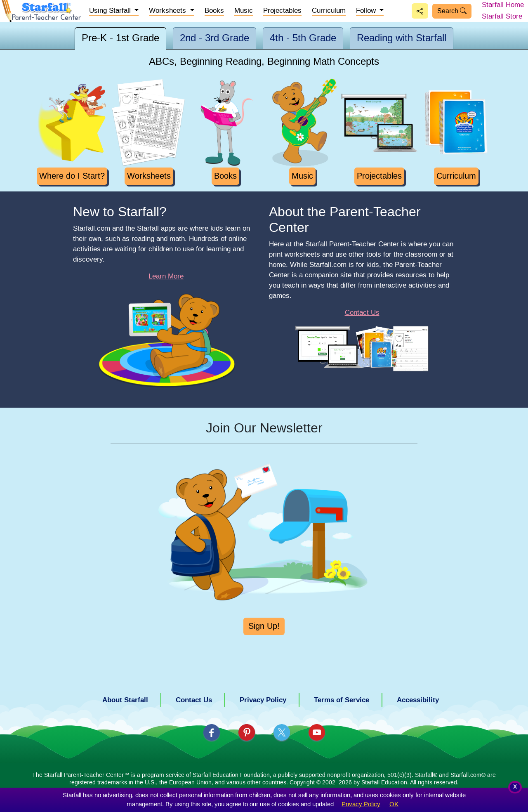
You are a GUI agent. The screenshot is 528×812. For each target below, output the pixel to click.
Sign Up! (264, 626)
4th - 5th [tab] (303, 38)
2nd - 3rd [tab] (214, 38)
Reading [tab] (402, 38)
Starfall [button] (111, 11)
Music (244, 11)
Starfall (503, 5)
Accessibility (418, 700)
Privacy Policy (361, 805)
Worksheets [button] (169, 11)
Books (214, 11)
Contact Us (362, 313)
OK (394, 805)
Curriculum (329, 11)
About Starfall (125, 700)
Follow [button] (367, 11)
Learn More (166, 276)
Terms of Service (342, 700)
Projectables (282, 11)
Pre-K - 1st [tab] (120, 38)
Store (502, 17)
